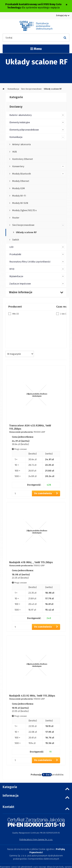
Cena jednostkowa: (23, 437)
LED (11, 247)
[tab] (36, 97)
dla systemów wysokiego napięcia (33, 6)
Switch (15, 240)
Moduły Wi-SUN (20, 203)
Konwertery (18, 166)
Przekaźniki (15, 254)
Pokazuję (36, 775)
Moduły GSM (18, 188)
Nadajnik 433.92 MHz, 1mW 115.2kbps (32, 696)
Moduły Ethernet (20, 181)
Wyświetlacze (16, 276)
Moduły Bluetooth (21, 174)
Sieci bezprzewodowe (31, 89)
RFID (12, 269)
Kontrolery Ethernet (22, 159)
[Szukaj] (65, 38)
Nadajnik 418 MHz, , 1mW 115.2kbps (31, 562)
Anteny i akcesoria (21, 144)
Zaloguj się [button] (63, 15)
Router (16, 218)
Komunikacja (13, 89)
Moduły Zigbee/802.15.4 (24, 210)
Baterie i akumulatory (20, 115)
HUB (14, 152)
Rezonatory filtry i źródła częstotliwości (30, 262)
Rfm (16, 314)
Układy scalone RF (26, 232)
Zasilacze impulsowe (20, 284)
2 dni (64, 314)
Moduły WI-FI (19, 196)
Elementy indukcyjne (20, 122)
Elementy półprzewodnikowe (24, 130)
